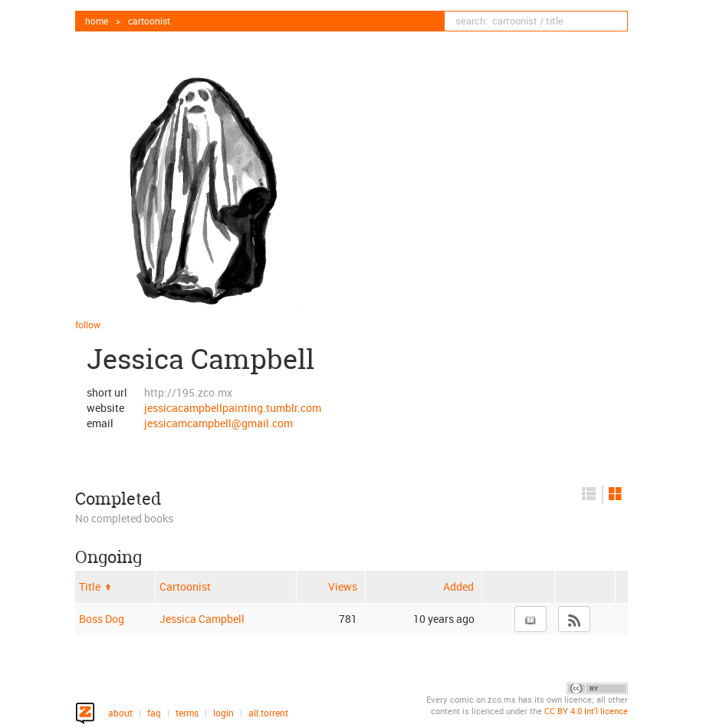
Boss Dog (102, 619)
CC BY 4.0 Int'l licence (586, 711)
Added (458, 586)
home (97, 21)
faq (154, 713)
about (120, 713)
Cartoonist (185, 586)
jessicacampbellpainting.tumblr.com (233, 408)
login (223, 713)
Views (343, 586)
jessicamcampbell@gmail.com (218, 423)
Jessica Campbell (202, 619)
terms (187, 713)
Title (95, 586)
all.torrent (268, 713)
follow (88, 324)
